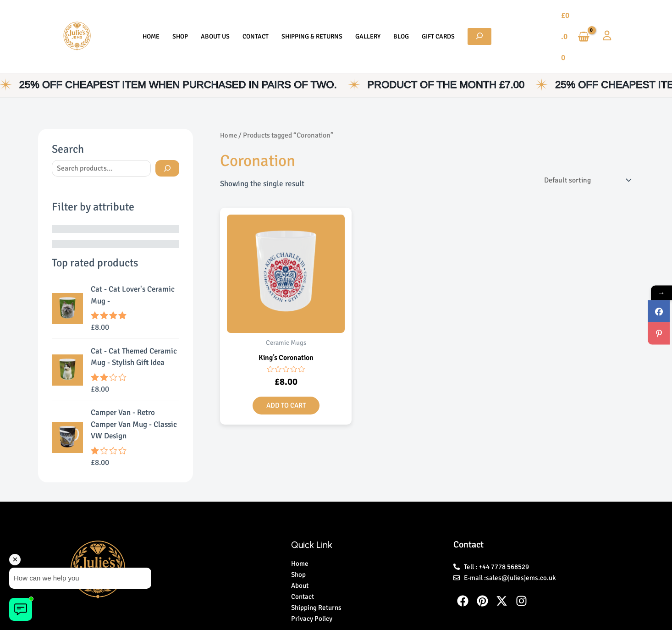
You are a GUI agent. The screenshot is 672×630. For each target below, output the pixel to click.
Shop (194, 18)
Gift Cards (424, 18)
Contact (260, 18)
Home (169, 18)
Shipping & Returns (312, 18)
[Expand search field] (461, 18)
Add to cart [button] (286, 370)
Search (68, 112)
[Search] (167, 132)
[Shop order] (581, 144)
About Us (224, 18)
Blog (392, 18)
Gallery (363, 18)
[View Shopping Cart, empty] (570, 18)
